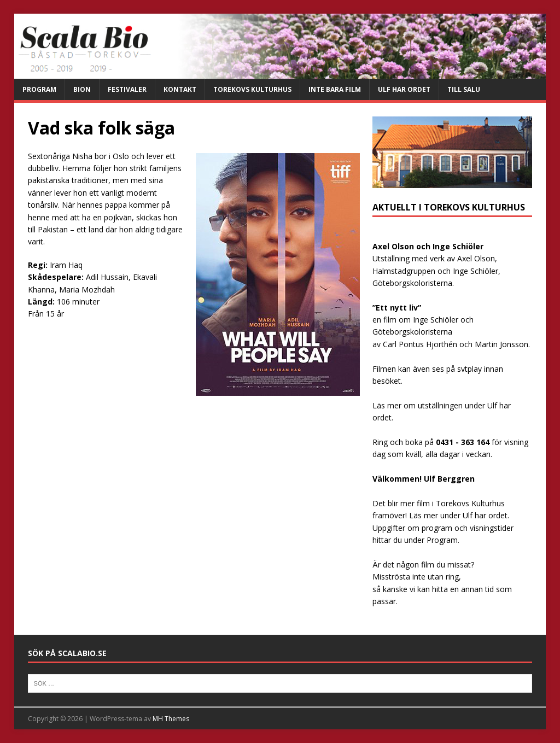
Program (39, 89)
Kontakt (180, 89)
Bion (82, 89)
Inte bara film (335, 89)
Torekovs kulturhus (252, 89)
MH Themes (171, 719)
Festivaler (127, 89)
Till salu (464, 89)
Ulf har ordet (404, 89)
